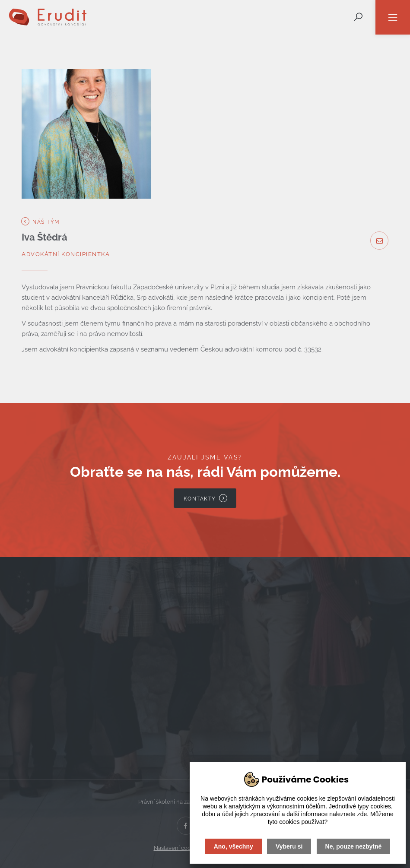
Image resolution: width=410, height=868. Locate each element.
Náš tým (41, 221)
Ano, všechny (234, 846)
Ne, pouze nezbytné (354, 846)
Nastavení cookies (178, 848)
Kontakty (206, 498)
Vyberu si (289, 846)
